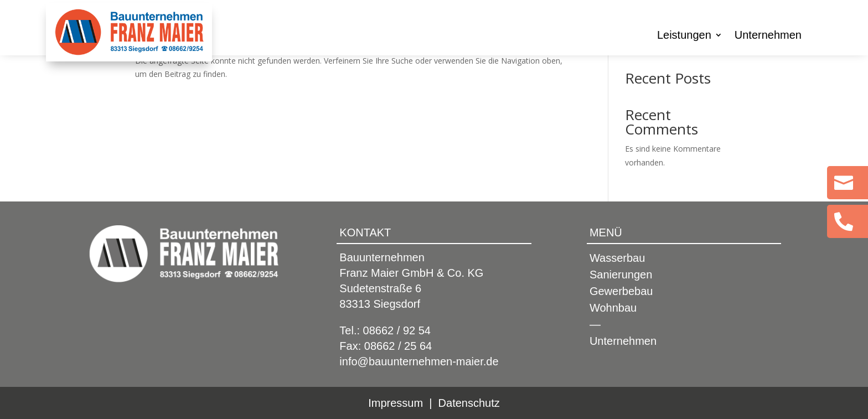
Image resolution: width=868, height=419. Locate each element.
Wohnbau (613, 309)
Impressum (396, 403)
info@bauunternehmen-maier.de (419, 361)
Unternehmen (768, 36)
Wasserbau (617, 259)
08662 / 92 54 (397, 330)
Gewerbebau (621, 292)
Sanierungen (621, 276)
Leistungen (684, 36)
